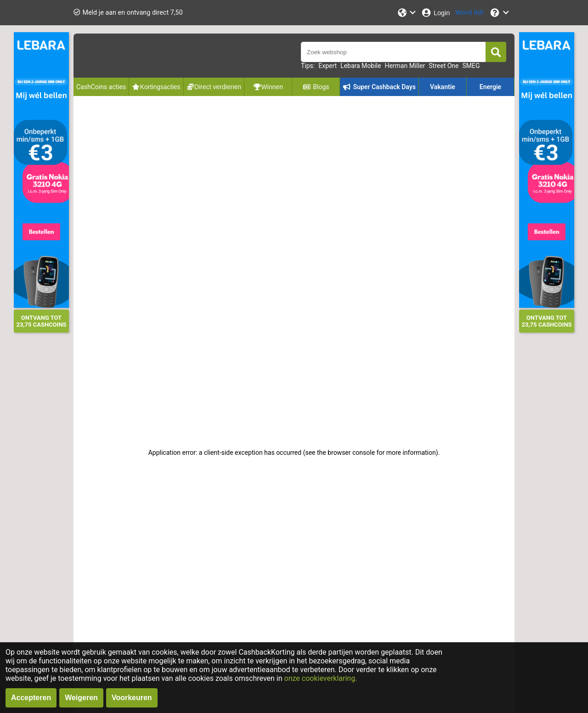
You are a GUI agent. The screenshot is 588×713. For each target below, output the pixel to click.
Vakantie (443, 87)
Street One (444, 66)
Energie (490, 87)
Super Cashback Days (379, 87)
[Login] (435, 13)
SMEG (471, 66)
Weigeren (81, 698)
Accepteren (31, 698)
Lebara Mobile (361, 66)
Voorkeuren (132, 698)
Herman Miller (405, 66)
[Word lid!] (469, 13)
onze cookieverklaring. (321, 678)
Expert (328, 66)
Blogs (316, 87)
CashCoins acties (101, 87)
